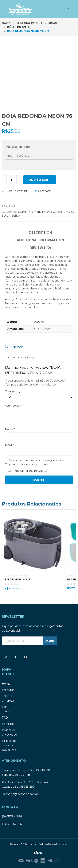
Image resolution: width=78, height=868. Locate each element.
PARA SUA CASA (53, 212)
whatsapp (6, 657)
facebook (16, 657)
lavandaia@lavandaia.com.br (20, 794)
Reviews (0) (40, 248)
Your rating (13, 391)
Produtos (8, 690)
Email (10, 445)
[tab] (40, 233)
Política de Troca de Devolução (9, 745)
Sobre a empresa (8, 698)
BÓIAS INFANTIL (29, 212)
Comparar (45, 191)
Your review (14, 406)
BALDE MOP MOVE (17, 579)
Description (40, 232)
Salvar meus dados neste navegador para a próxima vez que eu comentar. (38, 462)
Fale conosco (8, 709)
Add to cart (40, 180)
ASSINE (50, 641)
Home (6, 684)
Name (10, 429)
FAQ (5, 718)
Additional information (40, 240)
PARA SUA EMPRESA (17, 576)
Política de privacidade (9, 732)
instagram (25, 657)
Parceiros (8, 724)
